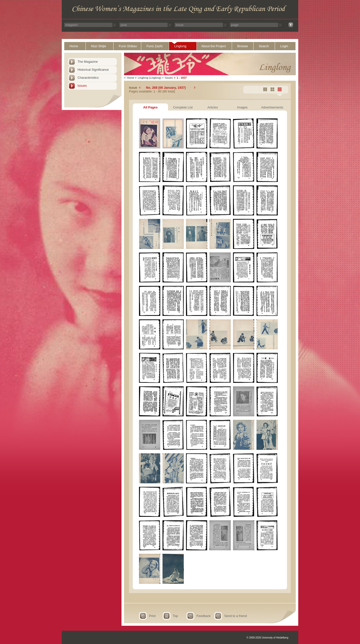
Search (264, 46)
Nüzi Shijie (98, 46)
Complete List (183, 107)
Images (242, 107)
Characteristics (88, 78)
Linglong (180, 46)
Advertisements (272, 107)
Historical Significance (93, 70)
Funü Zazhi (154, 46)
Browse (243, 46)
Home (74, 46)
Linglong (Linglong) (149, 78)
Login (284, 46)
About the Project (213, 46)
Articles (213, 107)
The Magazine (88, 62)
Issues (82, 86)
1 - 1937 (182, 78)
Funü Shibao (128, 46)
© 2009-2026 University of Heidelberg (267, 638)
